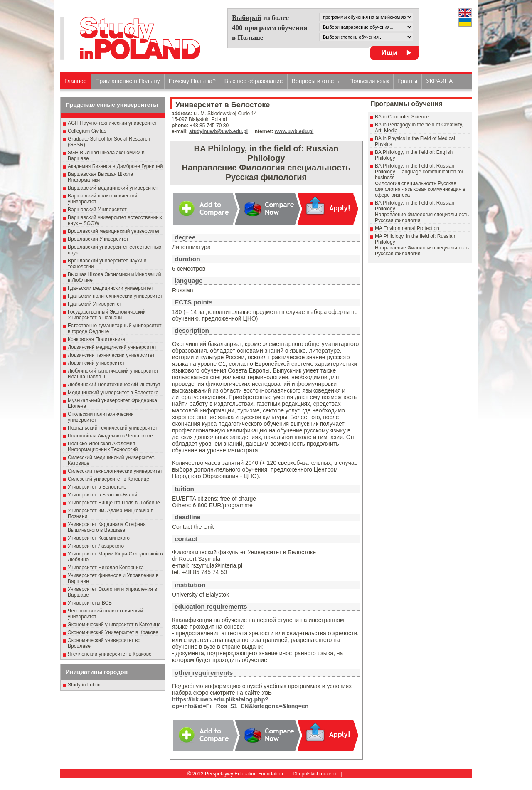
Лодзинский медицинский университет (112, 347)
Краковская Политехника (97, 339)
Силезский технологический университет (115, 471)
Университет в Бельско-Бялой (102, 495)
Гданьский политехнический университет (115, 296)
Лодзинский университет (96, 363)
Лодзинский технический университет (111, 355)
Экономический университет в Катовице (114, 625)
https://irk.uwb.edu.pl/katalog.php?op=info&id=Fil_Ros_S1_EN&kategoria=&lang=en (240, 703)
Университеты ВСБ (90, 603)
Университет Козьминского (99, 538)
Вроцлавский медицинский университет (114, 231)
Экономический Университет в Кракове (113, 632)
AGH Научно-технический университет (112, 123)
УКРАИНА (439, 81)
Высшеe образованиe (254, 81)
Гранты (408, 81)
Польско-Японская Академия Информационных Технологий (103, 447)
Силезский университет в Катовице (108, 479)
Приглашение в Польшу (128, 81)
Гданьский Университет (95, 304)
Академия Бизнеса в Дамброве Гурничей (115, 166)
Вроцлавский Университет (98, 239)
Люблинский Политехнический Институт (114, 385)
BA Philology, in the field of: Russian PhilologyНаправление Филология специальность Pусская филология (422, 212)
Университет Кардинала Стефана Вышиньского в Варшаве (107, 527)
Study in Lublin (84, 685)
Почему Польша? (192, 81)
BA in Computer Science (402, 117)
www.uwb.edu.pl (294, 131)
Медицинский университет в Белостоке (113, 393)
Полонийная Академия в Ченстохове (110, 436)
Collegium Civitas (87, 131)
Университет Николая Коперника (106, 568)
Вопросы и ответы (316, 81)
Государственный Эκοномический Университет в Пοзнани (107, 315)
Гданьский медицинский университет (111, 288)
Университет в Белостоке (97, 487)
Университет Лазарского (96, 546)
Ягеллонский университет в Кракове (110, 654)
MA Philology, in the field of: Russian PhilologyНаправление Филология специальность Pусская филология (422, 245)
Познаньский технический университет (113, 428)
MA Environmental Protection (407, 228)
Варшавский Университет (97, 210)
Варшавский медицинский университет (113, 188)
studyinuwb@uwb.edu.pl (218, 131)
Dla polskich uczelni (314, 774)
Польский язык (369, 81)
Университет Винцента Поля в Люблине (114, 503)
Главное (76, 81)
